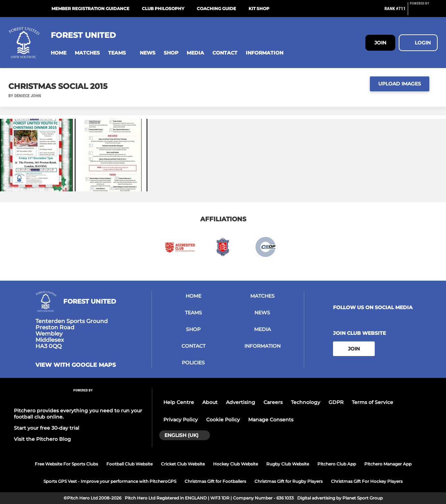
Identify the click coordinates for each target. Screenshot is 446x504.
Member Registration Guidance (90, 9)
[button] (59, 53)
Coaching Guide (216, 9)
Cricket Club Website (183, 464)
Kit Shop (259, 9)
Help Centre (179, 402)
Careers (273, 402)
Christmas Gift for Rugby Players (289, 481)
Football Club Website (129, 464)
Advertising (241, 402)
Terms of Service (372, 402)
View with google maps (76, 365)
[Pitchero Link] (424, 11)
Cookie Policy (223, 420)
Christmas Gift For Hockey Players (367, 481)
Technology (306, 402)
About (210, 402)
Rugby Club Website (288, 464)
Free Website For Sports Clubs (66, 464)
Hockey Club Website (236, 464)
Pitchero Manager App (388, 464)
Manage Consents (271, 420)
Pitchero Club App (337, 464)
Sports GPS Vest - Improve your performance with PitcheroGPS (110, 481)
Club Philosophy (163, 9)
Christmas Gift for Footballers (215, 481)
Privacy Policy (181, 420)
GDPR (336, 402)
